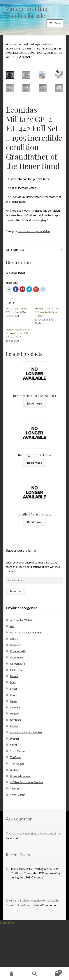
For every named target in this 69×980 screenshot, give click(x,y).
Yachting (15, 843)
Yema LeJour (17, 850)
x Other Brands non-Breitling (27, 837)
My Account (11, 974)
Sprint (14, 800)
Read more (34, 458)
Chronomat (17, 712)
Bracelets (16, 700)
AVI (12, 681)
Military (14, 769)
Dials (13, 737)
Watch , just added (17, 363)
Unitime (15, 825)
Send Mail (12, 893)
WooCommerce (46, 960)
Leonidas (15, 762)
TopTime (15, 812)
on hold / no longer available (35, 44)
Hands (14, 750)
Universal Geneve (20, 831)
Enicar (14, 744)
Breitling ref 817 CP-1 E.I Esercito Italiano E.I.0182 (47, 367)
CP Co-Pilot (17, 725)
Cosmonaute (18, 719)
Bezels (14, 694)
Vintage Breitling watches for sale (27, 12)
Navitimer (16, 775)
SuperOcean (17, 806)
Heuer (14, 756)
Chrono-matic (18, 706)
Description (16, 305)
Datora (14, 731)
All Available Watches (22, 675)
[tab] (34, 305)
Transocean (17, 819)
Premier (15, 794)
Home (13, 44)
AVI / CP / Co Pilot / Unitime (26, 687)
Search (34, 974)
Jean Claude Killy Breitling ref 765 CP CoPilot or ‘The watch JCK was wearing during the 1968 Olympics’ (35, 928)
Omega (14, 781)
